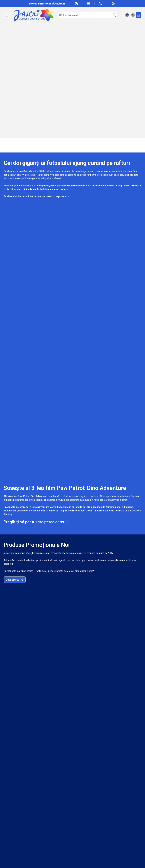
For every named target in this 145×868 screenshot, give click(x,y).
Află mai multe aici (19, 387)
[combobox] (88, 15)
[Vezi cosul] (139, 15)
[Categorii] (6, 15)
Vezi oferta (15, 311)
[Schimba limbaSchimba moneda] (127, 15)
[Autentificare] (133, 15)
